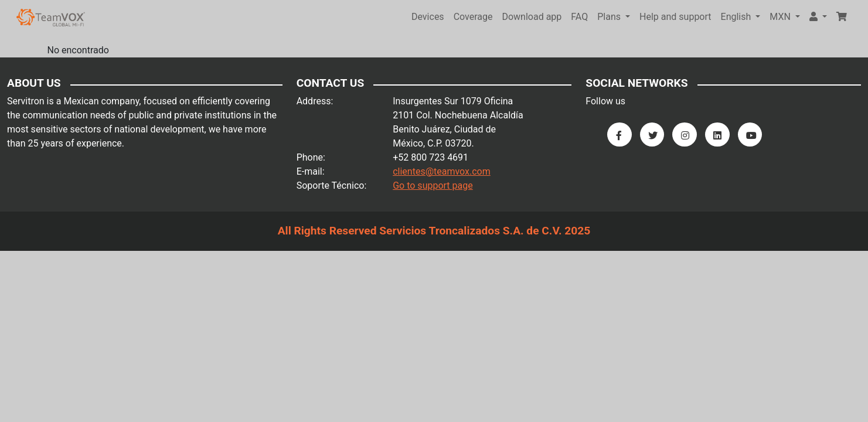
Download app (532, 17)
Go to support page (433, 186)
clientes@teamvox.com (442, 171)
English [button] (737, 17)
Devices (428, 17)
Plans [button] (610, 17)
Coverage (473, 17)
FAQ (579, 17)
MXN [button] (781, 17)
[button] (818, 17)
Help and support (675, 17)
